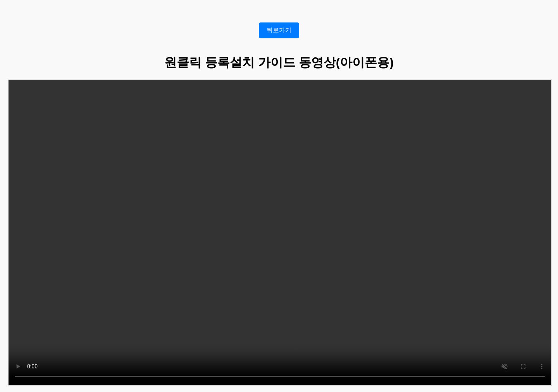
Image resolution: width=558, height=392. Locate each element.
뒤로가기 (279, 30)
